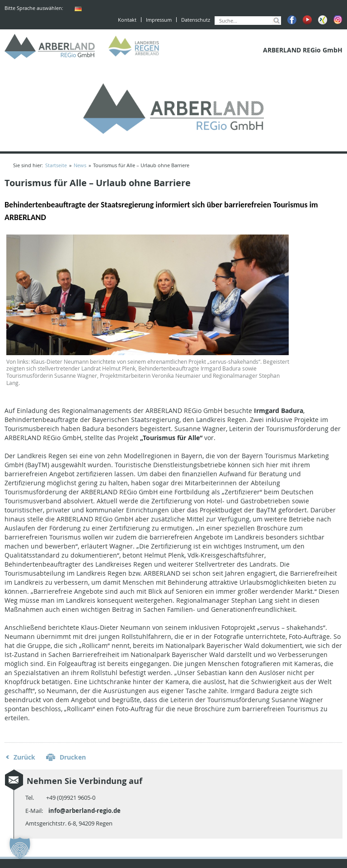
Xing (323, 20)
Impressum (159, 20)
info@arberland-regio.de (84, 811)
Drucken (73, 757)
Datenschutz (196, 20)
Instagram (338, 20)
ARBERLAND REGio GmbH (50, 47)
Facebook (292, 20)
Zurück (24, 757)
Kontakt (127, 20)
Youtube (307, 20)
